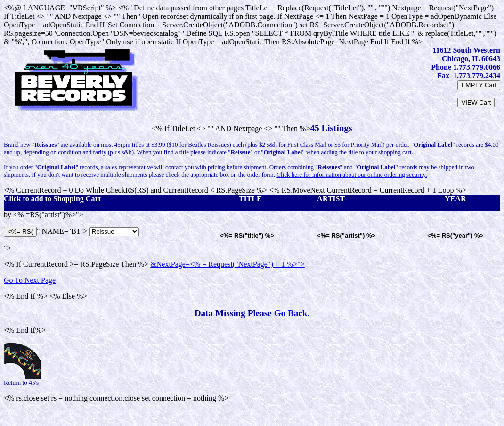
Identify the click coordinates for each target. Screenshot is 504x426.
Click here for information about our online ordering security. (352, 175)
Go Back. (292, 313)
